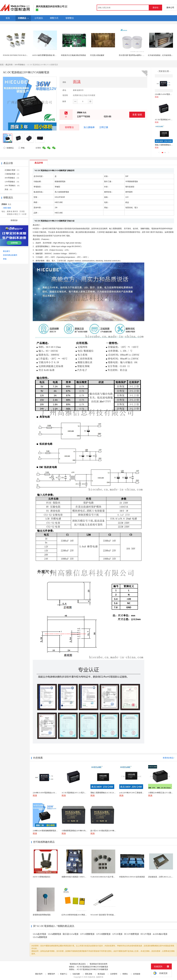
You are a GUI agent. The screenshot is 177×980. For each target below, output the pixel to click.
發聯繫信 (69, 127)
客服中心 (64, 974)
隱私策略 (89, 974)
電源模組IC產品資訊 (78, 964)
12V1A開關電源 (87, 934)
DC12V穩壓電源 (131, 934)
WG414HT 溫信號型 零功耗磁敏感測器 (106, 915)
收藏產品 (8, 148)
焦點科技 (92, 977)
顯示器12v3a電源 (71, 934)
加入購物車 (89, 127)
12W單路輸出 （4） (12, 182)
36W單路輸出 (20, 65)
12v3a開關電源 (54, 934)
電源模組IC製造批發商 (98, 964)
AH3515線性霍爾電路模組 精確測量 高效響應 (50, 55)
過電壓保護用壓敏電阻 (42, 915)
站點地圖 (76, 974)
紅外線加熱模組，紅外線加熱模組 (161, 55)
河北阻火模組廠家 (97, 55)
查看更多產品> (169, 758)
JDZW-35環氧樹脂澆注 (42, 877)
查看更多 (14, 220)
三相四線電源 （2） (12, 174)
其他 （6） (9, 189)
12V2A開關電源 (103, 934)
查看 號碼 (137, 115)
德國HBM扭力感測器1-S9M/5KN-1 (75, 877)
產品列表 (9, 65)
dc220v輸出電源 (160, 934)
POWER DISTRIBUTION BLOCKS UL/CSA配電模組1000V (26, 55)
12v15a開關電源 (40, 937)
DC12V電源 (146, 934)
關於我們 (39, 974)
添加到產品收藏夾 (10, 255)
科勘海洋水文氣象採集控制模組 (73, 55)
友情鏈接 (137, 974)
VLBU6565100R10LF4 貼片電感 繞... (105, 877)
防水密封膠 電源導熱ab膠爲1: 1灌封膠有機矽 (137, 55)
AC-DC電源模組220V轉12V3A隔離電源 (92, 967)
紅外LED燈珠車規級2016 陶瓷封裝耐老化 (78, 915)
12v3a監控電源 (39, 934)
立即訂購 (104, 127)
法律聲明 (114, 974)
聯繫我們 (51, 974)
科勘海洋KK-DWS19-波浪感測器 (132, 877)
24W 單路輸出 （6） (13, 186)
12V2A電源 (117, 934)
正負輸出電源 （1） (12, 170)
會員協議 (101, 974)
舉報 (21, 148)
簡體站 (125, 974)
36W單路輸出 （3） (12, 178)
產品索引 (7, 251)
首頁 (2, 65)
